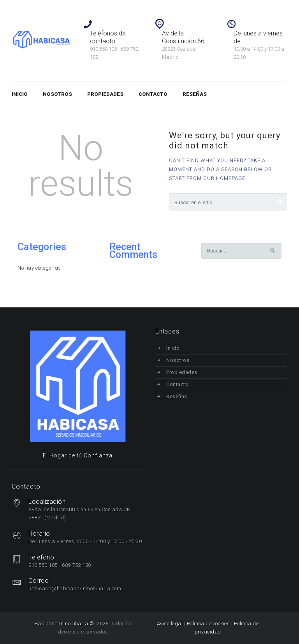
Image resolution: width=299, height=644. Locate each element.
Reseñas (177, 396)
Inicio (173, 348)
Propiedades (182, 372)
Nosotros (178, 360)
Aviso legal (170, 624)
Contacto (178, 384)
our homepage (224, 178)
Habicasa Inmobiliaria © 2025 (72, 624)
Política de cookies (208, 624)
